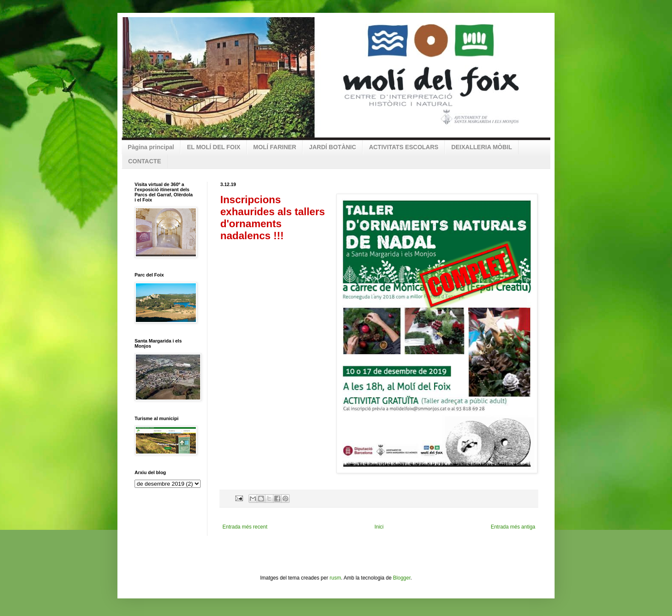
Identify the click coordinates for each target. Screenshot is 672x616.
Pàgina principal (151, 147)
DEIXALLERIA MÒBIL (482, 147)
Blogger (402, 578)
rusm (335, 578)
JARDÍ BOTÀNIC (333, 147)
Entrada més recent (245, 527)
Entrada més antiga (513, 527)
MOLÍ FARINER (275, 147)
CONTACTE (145, 161)
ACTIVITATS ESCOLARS (404, 147)
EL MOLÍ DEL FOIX (214, 147)
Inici (379, 527)
